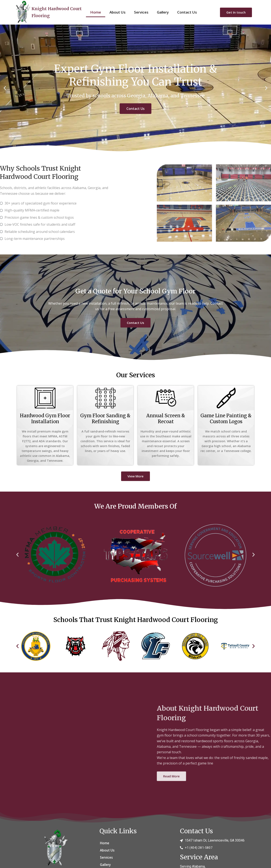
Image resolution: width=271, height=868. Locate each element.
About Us (118, 12)
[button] (5, 88)
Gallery (163, 12)
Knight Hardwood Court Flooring (55, 12)
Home (96, 12)
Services (141, 12)
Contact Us (187, 12)
